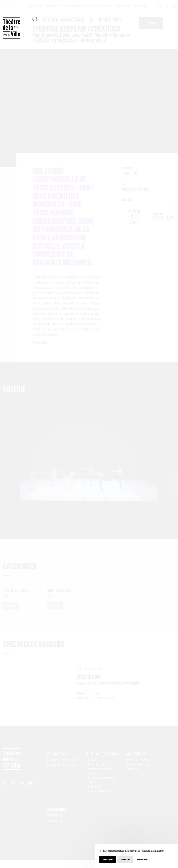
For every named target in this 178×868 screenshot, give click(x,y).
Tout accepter (108, 859)
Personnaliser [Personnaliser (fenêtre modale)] (143, 859)
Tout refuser (125, 859)
